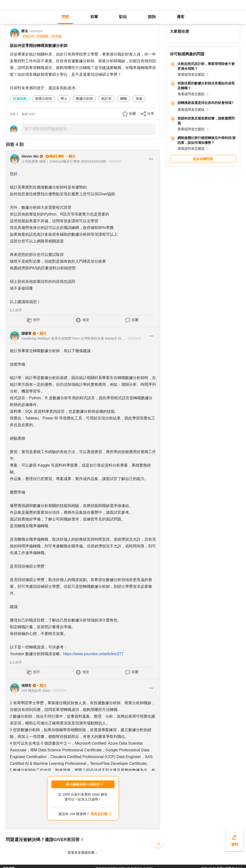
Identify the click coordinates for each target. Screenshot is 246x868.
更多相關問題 (203, 159)
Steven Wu (30, 156)
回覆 (135, 320)
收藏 (132, 114)
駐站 (123, 17)
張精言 (26, 685)
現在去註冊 (99, 814)
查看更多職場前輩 (81, 853)
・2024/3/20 (114, 161)
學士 (64, 99)
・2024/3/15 (133, 338)
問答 (65, 17)
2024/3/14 (36, 31)
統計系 (106, 99)
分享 (151, 114)
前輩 (94, 17)
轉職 (123, 99)
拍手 (37, 320)
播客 (181, 17)
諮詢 (152, 17)
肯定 (86, 320)
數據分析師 (84, 99)
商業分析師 (43, 99)
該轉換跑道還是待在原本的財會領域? (206, 103)
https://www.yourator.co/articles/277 (93, 654)
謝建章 (26, 333)
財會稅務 (20, 99)
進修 (139, 99)
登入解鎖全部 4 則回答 (83, 784)
